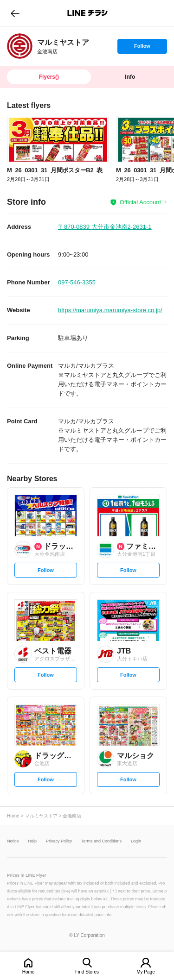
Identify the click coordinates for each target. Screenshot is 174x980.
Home (29, 972)
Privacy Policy (59, 841)
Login (136, 841)
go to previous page (15, 13)
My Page (145, 972)
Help (33, 841)
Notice (13, 841)
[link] (20, 46)
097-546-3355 (77, 282)
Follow (142, 48)
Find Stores (87, 972)
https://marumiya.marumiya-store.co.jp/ (110, 310)
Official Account (140, 202)
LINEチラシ (88, 13)
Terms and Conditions (101, 841)
